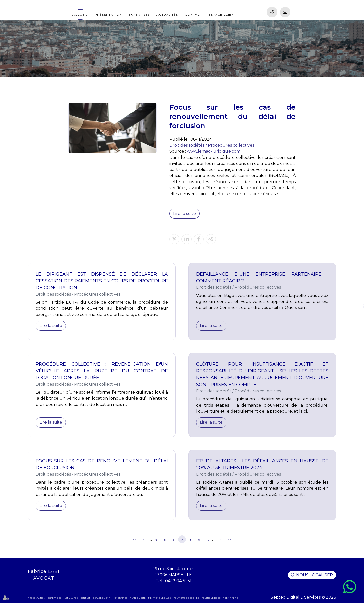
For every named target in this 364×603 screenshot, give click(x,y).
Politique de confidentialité (220, 598)
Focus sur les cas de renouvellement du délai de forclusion (102, 464)
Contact (193, 15)
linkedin (354, 307)
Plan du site (138, 598)
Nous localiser (314, 575)
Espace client (222, 15)
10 (208, 539)
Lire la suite (185, 214)
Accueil (80, 15)
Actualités (167, 15)
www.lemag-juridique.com (214, 151)
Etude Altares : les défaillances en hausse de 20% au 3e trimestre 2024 (262, 464)
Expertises (139, 15)
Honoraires (120, 598)
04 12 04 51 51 (178, 581)
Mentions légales (160, 598)
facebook (354, 297)
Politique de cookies (186, 598)
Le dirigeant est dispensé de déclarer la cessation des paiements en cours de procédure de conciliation (102, 281)
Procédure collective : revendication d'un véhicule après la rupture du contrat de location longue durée (102, 371)
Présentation (108, 15)
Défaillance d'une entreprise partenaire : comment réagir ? (262, 277)
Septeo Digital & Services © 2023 (303, 597)
